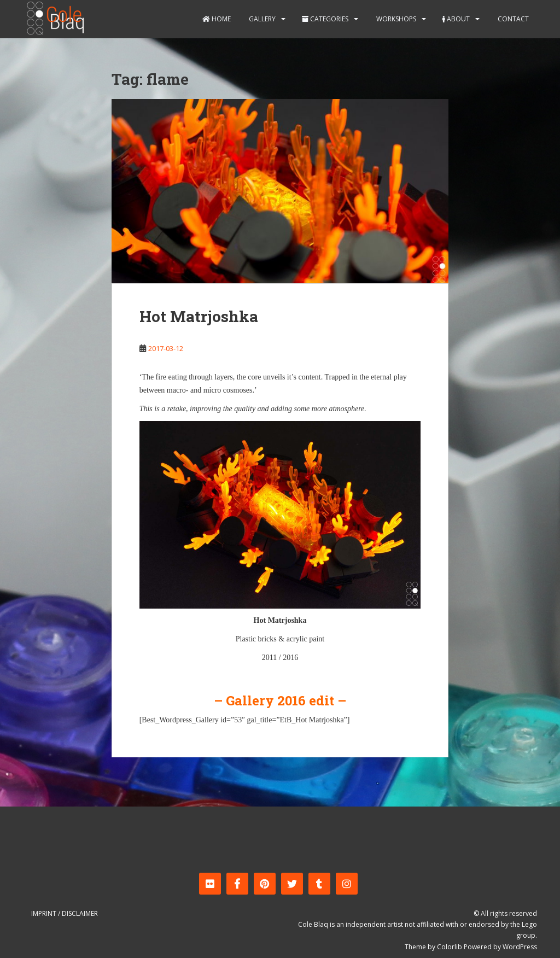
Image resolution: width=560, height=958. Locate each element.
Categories (325, 19)
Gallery (261, 19)
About (456, 19)
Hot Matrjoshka (199, 316)
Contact (512, 19)
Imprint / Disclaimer (65, 913)
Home (217, 19)
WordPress (520, 947)
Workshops (395, 19)
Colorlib (450, 947)
